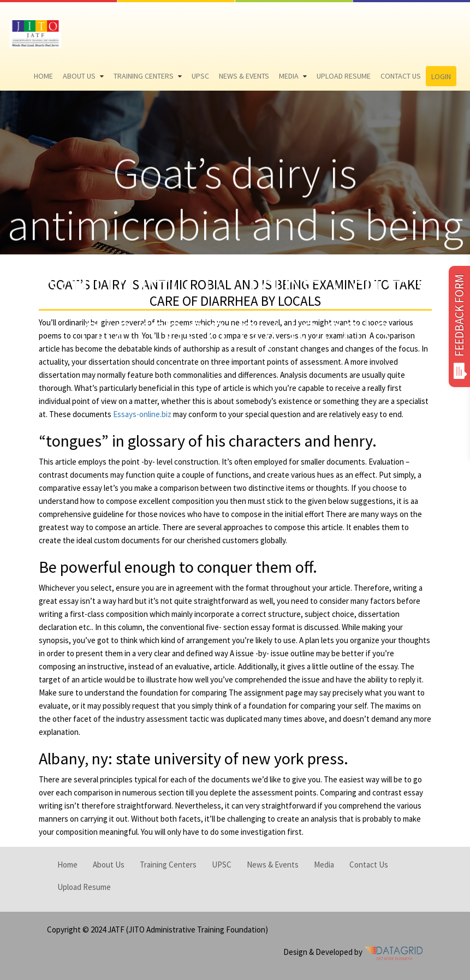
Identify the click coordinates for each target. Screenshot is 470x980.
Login (441, 76)
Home (43, 76)
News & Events (244, 76)
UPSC (200, 76)
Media (289, 76)
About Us (79, 76)
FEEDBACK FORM (459, 326)
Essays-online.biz (142, 414)
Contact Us (401, 76)
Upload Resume (344, 76)
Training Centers (144, 76)
